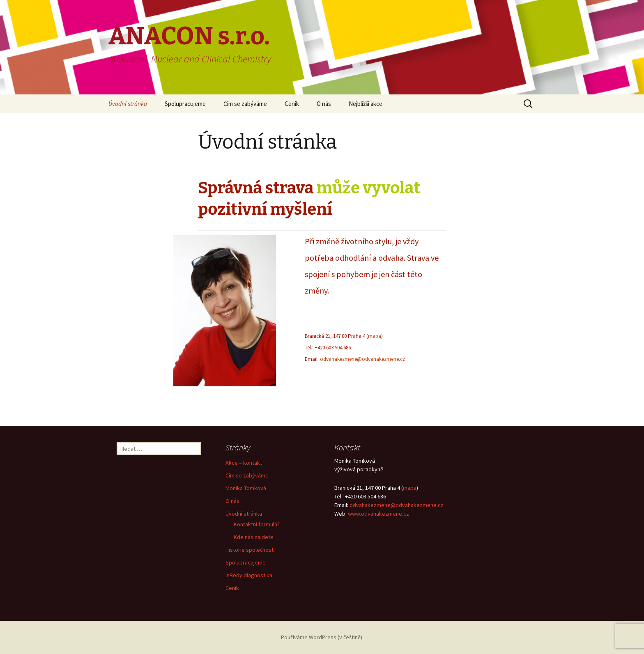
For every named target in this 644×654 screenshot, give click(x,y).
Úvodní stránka (128, 104)
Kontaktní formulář (256, 524)
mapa (375, 336)
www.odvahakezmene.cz (378, 514)
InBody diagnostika (249, 575)
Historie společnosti (250, 550)
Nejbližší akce (366, 104)
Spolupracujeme (185, 104)
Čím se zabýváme (245, 104)
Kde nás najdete (254, 537)
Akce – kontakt (244, 463)
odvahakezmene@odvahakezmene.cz (362, 359)
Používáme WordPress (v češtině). (322, 637)
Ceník (292, 104)
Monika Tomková (246, 488)
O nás (324, 104)
